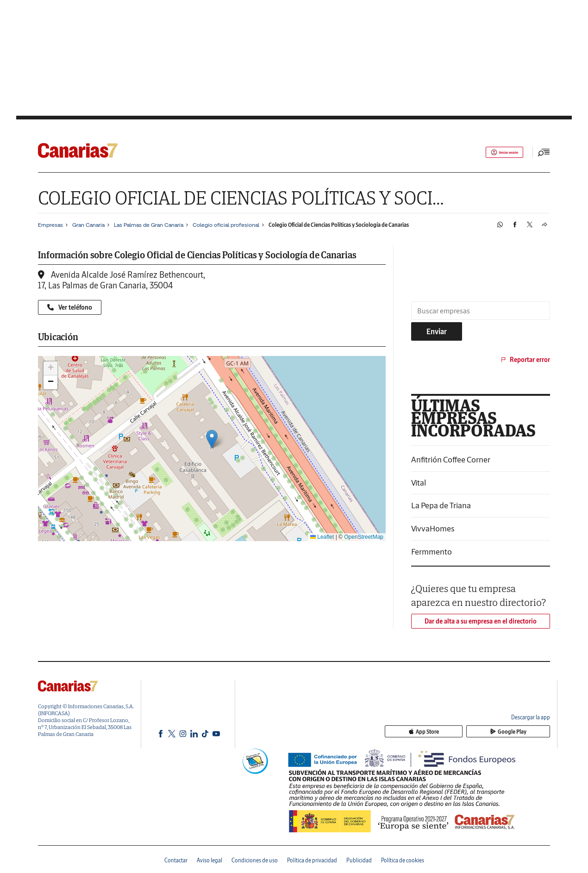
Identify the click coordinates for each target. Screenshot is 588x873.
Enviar (437, 331)
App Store (471, 732)
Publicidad (359, 860)
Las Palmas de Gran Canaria (149, 225)
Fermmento (432, 552)
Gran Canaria (88, 225)
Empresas (50, 225)
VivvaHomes (433, 528)
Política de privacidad (312, 860)
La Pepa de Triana (441, 505)
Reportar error (525, 360)
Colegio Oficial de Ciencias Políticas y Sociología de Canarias (339, 225)
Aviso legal (210, 860)
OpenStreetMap (364, 537)
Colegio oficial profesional (226, 225)
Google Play (524, 732)
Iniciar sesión (496, 153)
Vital (419, 483)
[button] (212, 439)
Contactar (176, 860)
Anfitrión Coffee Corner (451, 459)
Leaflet (322, 537)
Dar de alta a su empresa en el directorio (481, 621)
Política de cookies (403, 860)
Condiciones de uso (255, 860)
